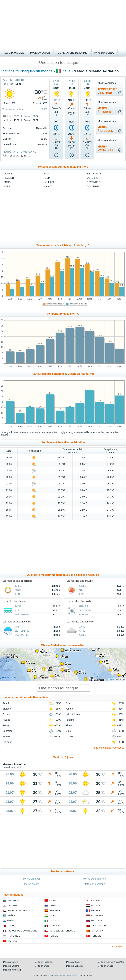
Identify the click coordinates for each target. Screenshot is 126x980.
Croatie (13, 905)
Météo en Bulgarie (11, 966)
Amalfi (6, 703)
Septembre (94, 174)
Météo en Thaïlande (44, 962)
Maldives (97, 921)
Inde (52, 916)
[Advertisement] (63, 24)
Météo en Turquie (74, 962)
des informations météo (67, 976)
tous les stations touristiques (109, 748)
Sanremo (8, 731)
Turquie (96, 936)
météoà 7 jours (105, 110)
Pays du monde (104, 53)
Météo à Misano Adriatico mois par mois (63, 167)
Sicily (68, 731)
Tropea (69, 736)
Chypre (96, 900)
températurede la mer (108, 91)
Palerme (70, 720)
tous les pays (117, 946)
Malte (11, 926)
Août (49, 186)
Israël (11, 921)
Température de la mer (72, 53)
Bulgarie (13, 900)
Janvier (9, 174)
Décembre (93, 186)
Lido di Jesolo (73, 714)
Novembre (93, 182)
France (96, 911)
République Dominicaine (22, 931)
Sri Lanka (97, 931)
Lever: (10, 116)
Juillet (6, 156)
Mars (7, 182)
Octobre (93, 178)
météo (105, 148)
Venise (69, 709)
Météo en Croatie (105, 966)
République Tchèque (62, 931)
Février (9, 178)
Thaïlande (14, 936)
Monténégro (99, 926)
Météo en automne (94, 884)
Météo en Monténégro (13, 970)
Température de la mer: (14, 109)
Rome (6, 725)
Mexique (55, 926)
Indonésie (97, 916)
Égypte (96, 905)
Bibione (7, 709)
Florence (7, 742)
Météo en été (31, 884)
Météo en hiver (32, 879)
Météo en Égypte (11, 962)
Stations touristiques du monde (27, 71)
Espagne (55, 911)
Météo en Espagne (75, 966)
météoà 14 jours (105, 129)
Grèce (11, 916)
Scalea (6, 736)
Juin (48, 178)
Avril (7, 186)
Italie (66, 71)
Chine (53, 900)
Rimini (69, 725)
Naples (6, 720)
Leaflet (112, 680)
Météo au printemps (94, 879)
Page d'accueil (14, 53)
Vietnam (12, 941)
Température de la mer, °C (63, 314)
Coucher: (28, 116)
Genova (7, 714)
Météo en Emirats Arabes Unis (111, 962)
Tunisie (54, 936)
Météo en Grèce (42, 966)
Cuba (53, 905)
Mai (47, 174)
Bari (68, 703)
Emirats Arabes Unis (20, 911)
